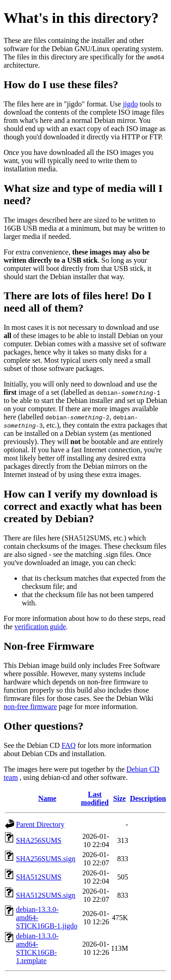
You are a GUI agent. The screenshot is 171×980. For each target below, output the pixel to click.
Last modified (95, 798)
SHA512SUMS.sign (46, 895)
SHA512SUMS (39, 877)
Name (47, 798)
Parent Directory (40, 824)
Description (148, 798)
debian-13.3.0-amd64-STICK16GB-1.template (37, 948)
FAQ (69, 745)
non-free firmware (30, 707)
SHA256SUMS (39, 840)
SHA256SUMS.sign (46, 859)
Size (119, 798)
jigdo (130, 104)
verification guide (40, 627)
